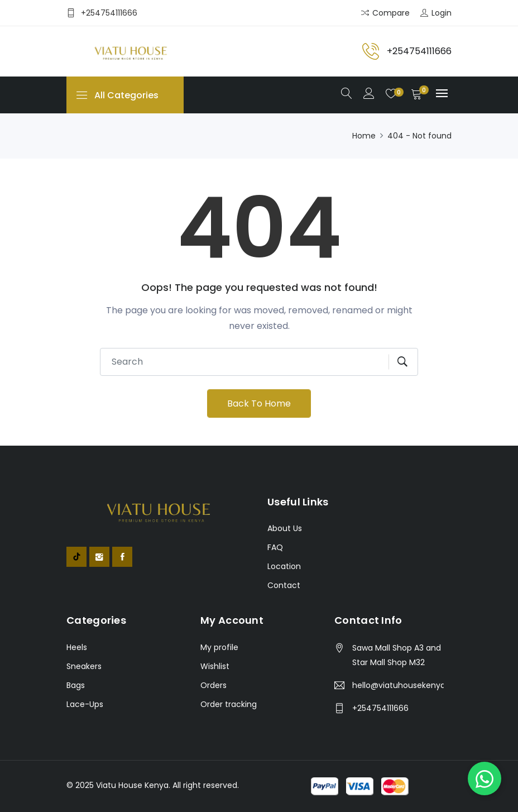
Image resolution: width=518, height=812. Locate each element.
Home (364, 136)
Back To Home (259, 403)
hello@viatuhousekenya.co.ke (398, 685)
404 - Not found (419, 136)
